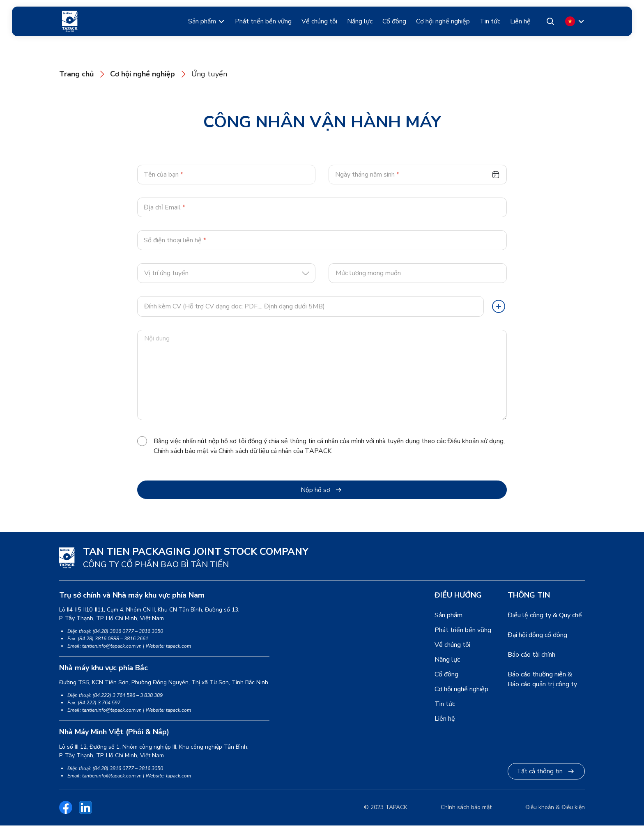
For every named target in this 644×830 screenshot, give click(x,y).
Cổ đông (394, 21)
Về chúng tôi (319, 21)
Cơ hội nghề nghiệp (443, 21)
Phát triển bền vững (263, 21)
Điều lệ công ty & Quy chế (545, 620)
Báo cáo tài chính (531, 660)
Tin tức (490, 21)
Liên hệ (520, 21)
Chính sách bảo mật (466, 812)
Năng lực (360, 21)
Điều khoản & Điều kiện (555, 812)
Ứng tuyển (209, 74)
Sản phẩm (202, 21)
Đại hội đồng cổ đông (537, 640)
